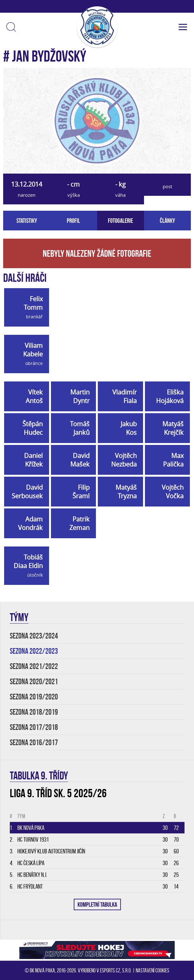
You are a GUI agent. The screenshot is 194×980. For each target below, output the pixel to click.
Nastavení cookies (153, 970)
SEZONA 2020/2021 (34, 682)
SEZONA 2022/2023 (34, 651)
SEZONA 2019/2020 (34, 697)
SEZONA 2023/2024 (34, 636)
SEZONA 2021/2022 (34, 666)
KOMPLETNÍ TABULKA (97, 904)
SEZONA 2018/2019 (34, 712)
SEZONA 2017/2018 (34, 727)
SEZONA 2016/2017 (34, 742)
